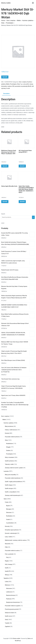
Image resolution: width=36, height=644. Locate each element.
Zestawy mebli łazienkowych (13, 495)
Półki (6, 547)
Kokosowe (9, 588)
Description (6, 94)
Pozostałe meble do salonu (12, 551)
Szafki (7, 568)
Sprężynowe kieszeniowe (13, 602)
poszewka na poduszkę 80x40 (23, 86)
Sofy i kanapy (9, 564)
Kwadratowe (10, 444)
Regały (7, 561)
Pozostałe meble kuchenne (12, 437)
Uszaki (8, 519)
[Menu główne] (33, 3)
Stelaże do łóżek (9, 613)
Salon (5, 499)
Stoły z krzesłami (10, 457)
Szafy (6, 620)
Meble (19, 20)
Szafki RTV (8, 571)
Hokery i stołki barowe (11, 430)
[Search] (33, 217)
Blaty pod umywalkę (10, 475)
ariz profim (26, 84)
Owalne (8, 451)
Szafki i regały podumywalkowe (13, 482)
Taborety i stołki (9, 464)
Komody (7, 526)
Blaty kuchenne (9, 426)
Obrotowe (9, 513)
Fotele (7, 502)
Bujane (8, 506)
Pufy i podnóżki (9, 554)
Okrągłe (8, 447)
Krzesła (7, 433)
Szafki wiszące (9, 488)
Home (3, 20)
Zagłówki (7, 627)
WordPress (18, 641)
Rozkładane (9, 516)
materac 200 (11, 86)
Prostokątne (10, 23)
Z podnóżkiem (10, 523)
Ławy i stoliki (8, 537)
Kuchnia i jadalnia (28, 20)
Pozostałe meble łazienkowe (13, 478)
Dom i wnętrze (11, 20)
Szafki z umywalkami (11, 492)
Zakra (29, 639)
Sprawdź (5, 77)
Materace (7, 585)
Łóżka (7, 582)
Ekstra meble (6, 3)
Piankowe (9, 599)
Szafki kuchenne (9, 461)
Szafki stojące (9, 485)
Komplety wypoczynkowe (12, 530)
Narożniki (7, 544)
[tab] (6, 94)
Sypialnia (6, 578)
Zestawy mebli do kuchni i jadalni (14, 468)
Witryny (7, 575)
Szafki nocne (8, 616)
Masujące (9, 509)
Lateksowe (9, 592)
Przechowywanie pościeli (12, 609)
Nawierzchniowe (11, 595)
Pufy (7, 557)
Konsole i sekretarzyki (11, 533)
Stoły (3, 23)
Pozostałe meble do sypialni (13, 606)
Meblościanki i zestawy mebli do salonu (16, 540)
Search (3, 214)
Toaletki (7, 623)
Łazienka (6, 471)
